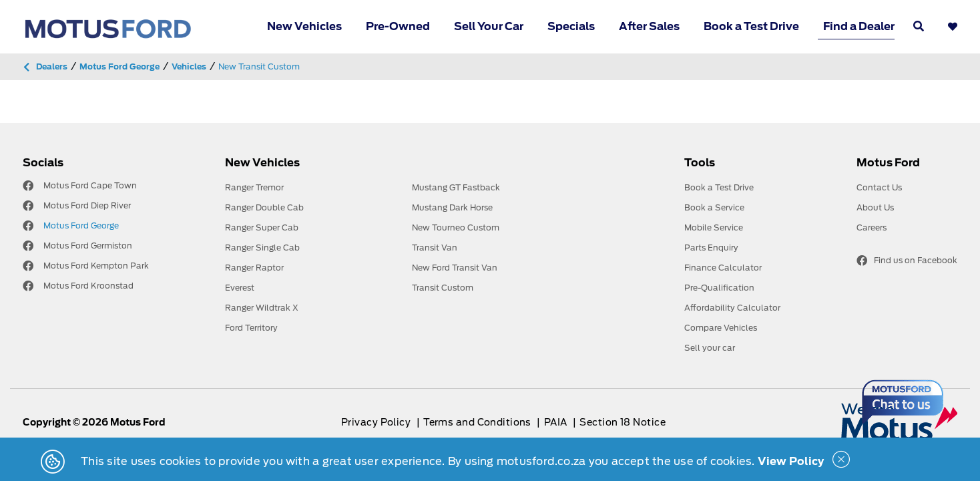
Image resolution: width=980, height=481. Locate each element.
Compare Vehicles (721, 328)
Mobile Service (714, 227)
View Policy (791, 461)
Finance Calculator (723, 268)
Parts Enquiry (711, 248)
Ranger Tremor (254, 187)
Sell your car (710, 348)
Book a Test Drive (751, 26)
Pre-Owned (398, 26)
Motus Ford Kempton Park (96, 266)
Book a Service (714, 207)
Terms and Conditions (478, 422)
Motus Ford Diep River (87, 205)
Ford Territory (251, 328)
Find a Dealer (859, 26)
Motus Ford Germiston (88, 246)
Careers (872, 227)
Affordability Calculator (732, 308)
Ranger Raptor (254, 268)
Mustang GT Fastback (456, 187)
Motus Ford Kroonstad (88, 286)
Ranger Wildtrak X (262, 308)
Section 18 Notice (622, 422)
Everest (240, 288)
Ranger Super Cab (262, 227)
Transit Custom (443, 288)
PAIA (557, 422)
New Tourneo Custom (456, 227)
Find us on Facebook (907, 261)
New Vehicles (304, 26)
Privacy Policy (377, 422)
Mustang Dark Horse (452, 207)
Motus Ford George (81, 225)
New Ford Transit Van (455, 268)
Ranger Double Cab (264, 207)
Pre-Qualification (719, 288)
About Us (875, 207)
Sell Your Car (489, 26)
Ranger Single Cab (262, 248)
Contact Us (879, 187)
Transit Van (435, 248)
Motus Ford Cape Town (90, 185)
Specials (571, 26)
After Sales (649, 26)
